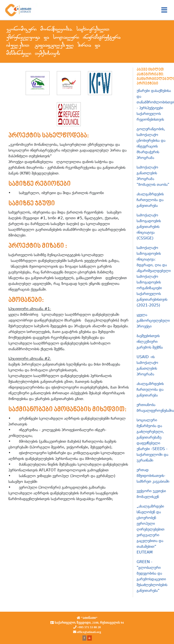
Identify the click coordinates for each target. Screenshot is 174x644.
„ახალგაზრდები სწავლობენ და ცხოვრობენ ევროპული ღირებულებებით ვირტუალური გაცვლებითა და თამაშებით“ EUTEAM (151, 529)
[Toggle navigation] (164, 10)
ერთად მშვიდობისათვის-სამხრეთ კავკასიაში (153, 476)
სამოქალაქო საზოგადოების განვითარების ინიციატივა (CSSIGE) (149, 227)
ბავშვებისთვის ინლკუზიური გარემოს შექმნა (150, 342)
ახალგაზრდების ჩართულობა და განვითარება (150, 200)
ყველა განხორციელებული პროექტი (153, 320)
